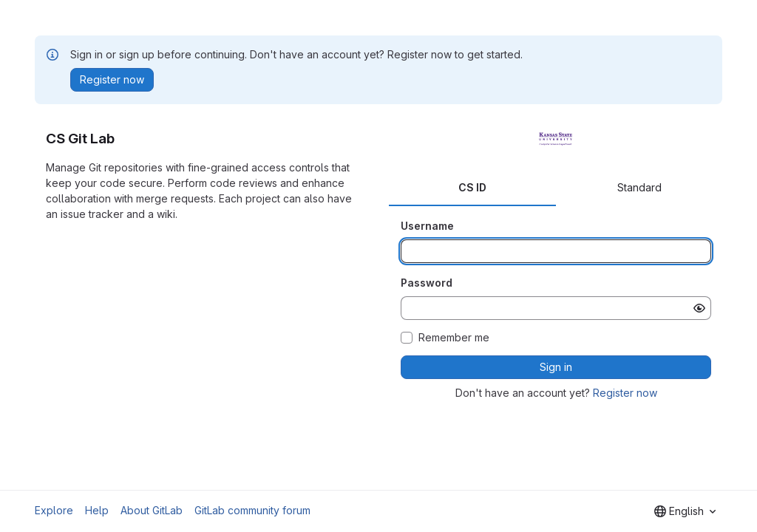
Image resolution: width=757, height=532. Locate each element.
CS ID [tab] (472, 187)
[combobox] (685, 511)
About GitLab (152, 510)
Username (427, 226)
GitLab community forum (252, 510)
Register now (625, 393)
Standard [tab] (639, 187)
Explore (54, 510)
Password (427, 283)
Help (97, 510)
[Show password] (699, 308)
